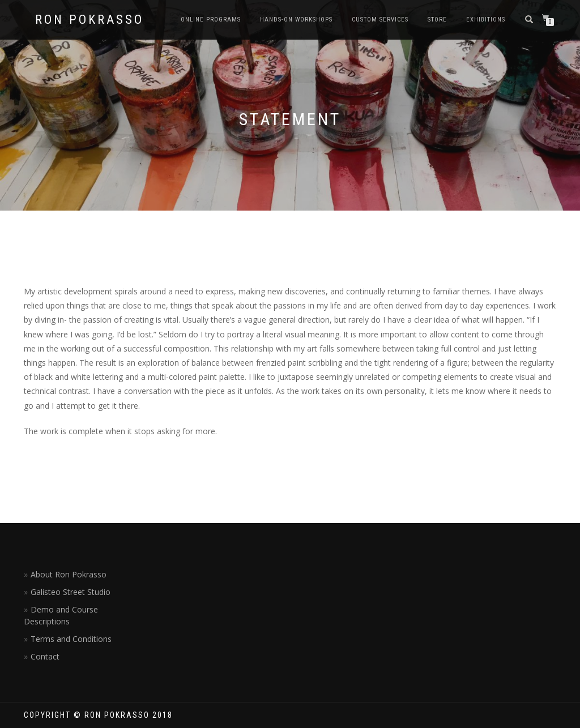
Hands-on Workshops (296, 20)
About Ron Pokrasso (69, 574)
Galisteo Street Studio (71, 592)
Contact (45, 656)
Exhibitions (486, 20)
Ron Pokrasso (89, 20)
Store (437, 20)
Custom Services (380, 20)
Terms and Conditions (71, 639)
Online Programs (211, 20)
